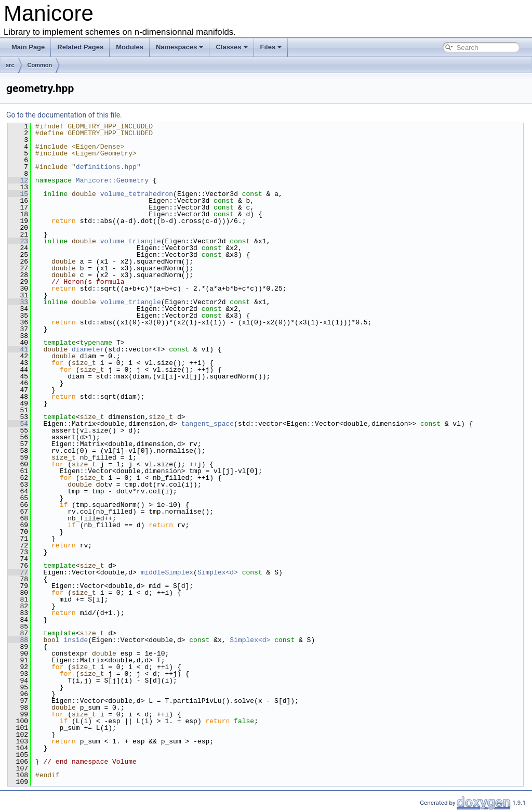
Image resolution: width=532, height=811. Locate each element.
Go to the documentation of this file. (64, 115)
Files (271, 47)
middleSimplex (167, 572)
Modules (130, 47)
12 (18, 180)
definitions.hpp (106, 167)
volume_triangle (131, 241)
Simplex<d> (218, 572)
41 (18, 349)
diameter (88, 349)
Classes (231, 47)
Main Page (28, 47)
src (10, 65)
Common (40, 65)
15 (18, 194)
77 (18, 572)
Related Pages (80, 47)
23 (18, 241)
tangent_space (208, 424)
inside (76, 640)
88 (18, 640)
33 (18, 302)
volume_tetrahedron (137, 194)
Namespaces (180, 47)
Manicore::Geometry (112, 180)
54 (18, 424)
